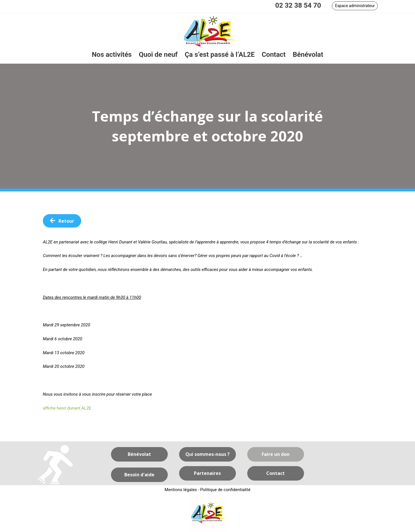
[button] (355, 6)
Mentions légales (181, 490)
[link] (112, 55)
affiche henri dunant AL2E (67, 408)
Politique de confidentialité (225, 490)
